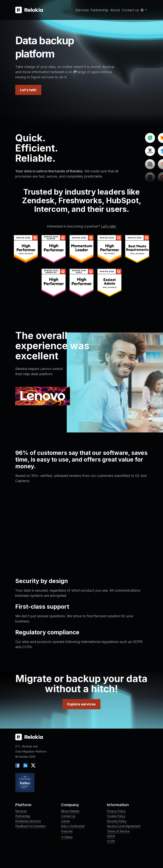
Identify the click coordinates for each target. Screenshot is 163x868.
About (115, 10)
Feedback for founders (31, 826)
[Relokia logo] (29, 737)
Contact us (130, 10)
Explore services (81, 704)
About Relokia (70, 811)
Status (67, 837)
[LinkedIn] (25, 765)
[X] (32, 765)
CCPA (111, 841)
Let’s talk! (28, 90)
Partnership (99, 10)
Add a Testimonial (73, 826)
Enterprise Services (28, 821)
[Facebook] (18, 765)
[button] (144, 10)
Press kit (67, 831)
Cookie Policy (116, 816)
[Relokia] (29, 10)
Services (82, 10)
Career (66, 821)
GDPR (111, 836)
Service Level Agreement (124, 826)
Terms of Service (118, 831)
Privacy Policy (116, 811)
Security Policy (117, 821)
